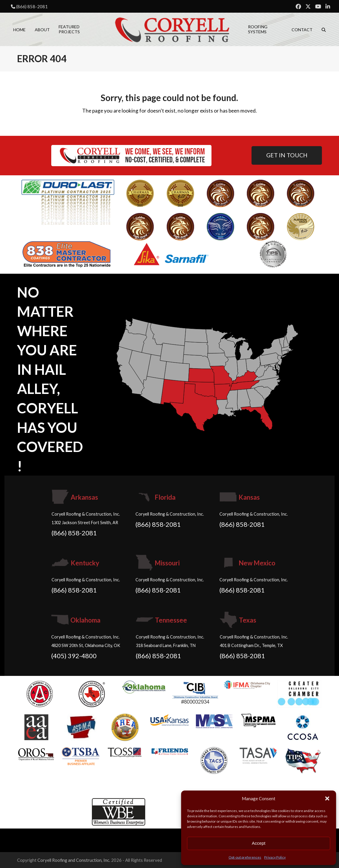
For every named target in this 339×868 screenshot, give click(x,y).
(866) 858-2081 (32, 6)
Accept (259, 843)
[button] (327, 798)
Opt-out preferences (245, 857)
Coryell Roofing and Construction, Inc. (74, 860)
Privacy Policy (275, 857)
